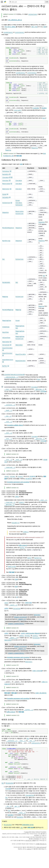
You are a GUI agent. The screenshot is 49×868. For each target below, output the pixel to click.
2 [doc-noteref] (12, 177)
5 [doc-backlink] (8, 375)
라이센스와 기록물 (30, 841)
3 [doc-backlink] (6, 375)
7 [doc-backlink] (10, 375)
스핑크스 (29, 849)
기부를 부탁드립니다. (41, 844)
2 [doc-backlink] (5, 375)
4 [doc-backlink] (7, 375)
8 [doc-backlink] (12, 375)
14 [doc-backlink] (22, 375)
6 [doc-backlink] (9, 375)
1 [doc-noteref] (11, 171)
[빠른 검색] (27, 2)
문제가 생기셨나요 (41, 847)
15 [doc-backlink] (24, 375)
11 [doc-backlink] (16, 375)
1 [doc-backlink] (4, 375)
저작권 (27, 832)
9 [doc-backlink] (13, 375)
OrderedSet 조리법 (28, 825)
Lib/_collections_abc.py (15, 20)
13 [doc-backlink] (20, 375)
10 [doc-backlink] (14, 375)
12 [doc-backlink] (18, 375)
